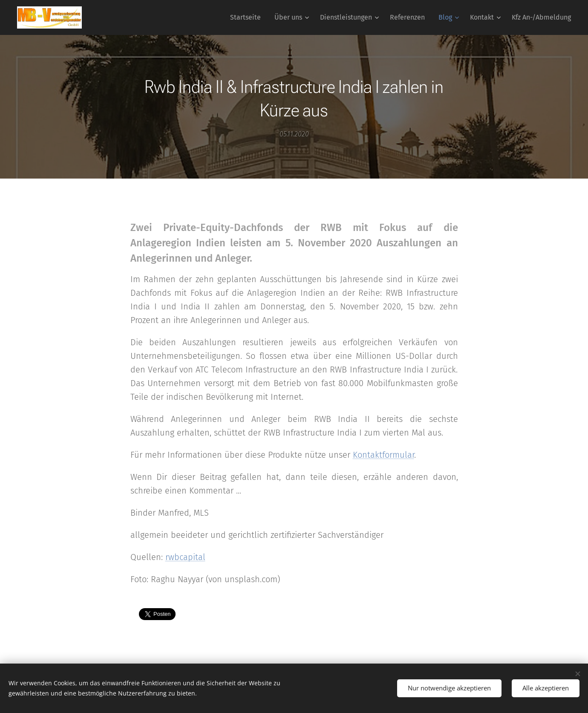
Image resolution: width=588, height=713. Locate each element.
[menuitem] (248, 17)
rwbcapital (185, 557)
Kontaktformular (383, 455)
